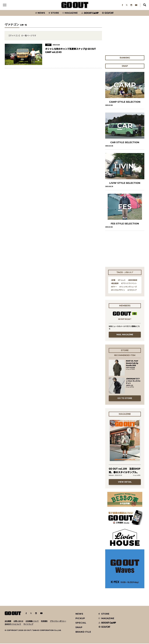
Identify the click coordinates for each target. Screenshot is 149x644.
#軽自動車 (115, 284)
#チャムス (122, 281)
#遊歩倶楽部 (133, 281)
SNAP (79, 628)
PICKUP (80, 619)
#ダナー (114, 287)
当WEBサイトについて (13, 625)
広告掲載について (32, 622)
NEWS (79, 614)
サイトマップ (28, 625)
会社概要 (8, 622)
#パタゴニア (132, 290)
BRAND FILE (83, 632)
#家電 (113, 281)
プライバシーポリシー (58, 622)
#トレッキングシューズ (128, 287)
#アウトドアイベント (129, 284)
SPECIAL (81, 623)
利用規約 (44, 622)
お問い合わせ (18, 622)
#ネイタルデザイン (118, 290)
